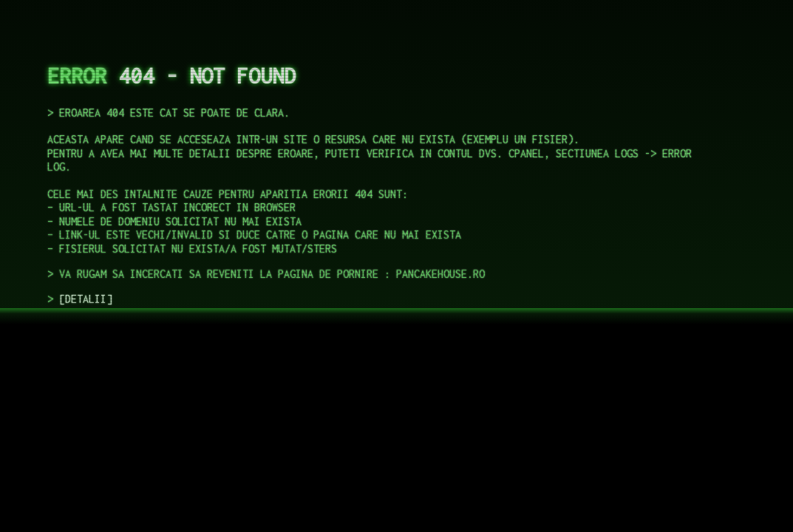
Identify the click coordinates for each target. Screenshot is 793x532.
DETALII (86, 299)
